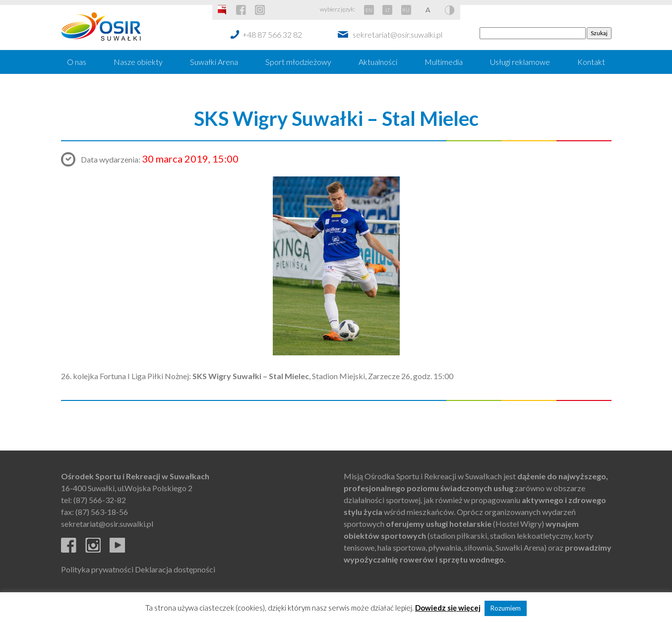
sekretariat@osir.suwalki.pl (397, 34)
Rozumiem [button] (506, 608)
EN (369, 10)
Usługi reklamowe (520, 62)
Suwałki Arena (214, 62)
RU (406, 10)
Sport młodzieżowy (298, 62)
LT (388, 10)
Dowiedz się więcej (448, 608)
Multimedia (444, 62)
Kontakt (591, 62)
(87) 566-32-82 (100, 500)
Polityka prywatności (97, 569)
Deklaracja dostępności (175, 569)
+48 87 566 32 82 (272, 34)
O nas (77, 62)
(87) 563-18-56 (102, 512)
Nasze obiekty (138, 62)
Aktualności (378, 62)
